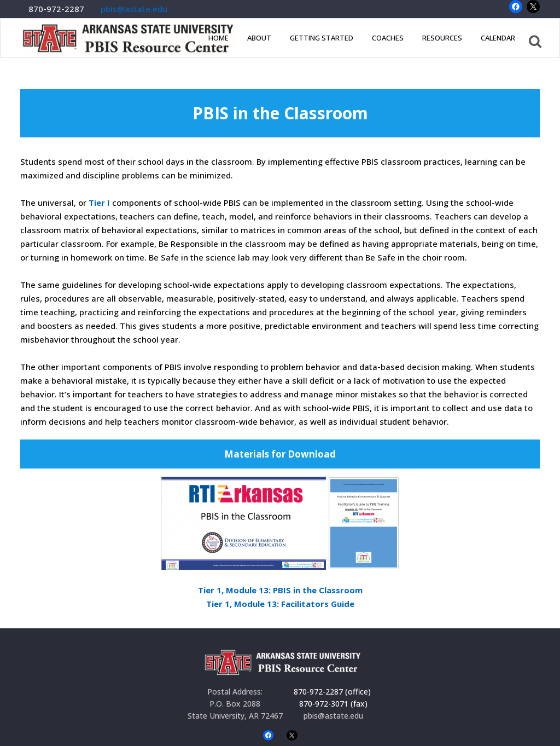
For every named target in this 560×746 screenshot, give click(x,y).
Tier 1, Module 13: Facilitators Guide (280, 604)
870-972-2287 (56, 9)
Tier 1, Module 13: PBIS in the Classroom (280, 590)
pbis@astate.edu (134, 9)
